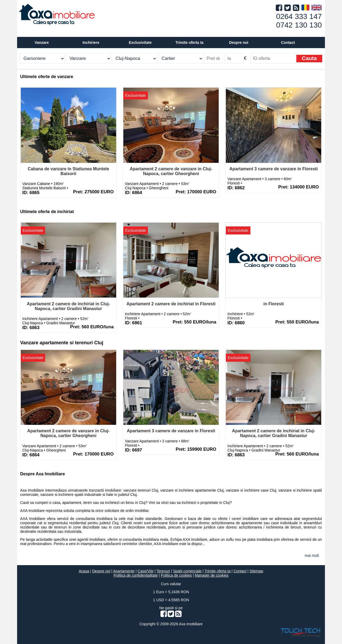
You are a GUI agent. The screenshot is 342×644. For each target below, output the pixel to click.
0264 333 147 (299, 16)
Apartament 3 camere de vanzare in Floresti (274, 169)
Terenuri (163, 571)
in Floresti (273, 304)
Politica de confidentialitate (136, 575)
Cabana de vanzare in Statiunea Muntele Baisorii (68, 171)
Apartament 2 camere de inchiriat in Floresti (171, 304)
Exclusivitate (140, 43)
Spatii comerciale (187, 571)
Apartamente (124, 571)
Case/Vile (146, 571)
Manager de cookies (212, 575)
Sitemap (256, 571)
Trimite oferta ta (189, 43)
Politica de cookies (176, 575)
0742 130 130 (299, 25)
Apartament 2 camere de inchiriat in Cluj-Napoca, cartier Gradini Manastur (68, 306)
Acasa (84, 571)
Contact (288, 43)
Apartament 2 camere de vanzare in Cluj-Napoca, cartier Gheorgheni (171, 171)
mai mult (312, 556)
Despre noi (101, 571)
